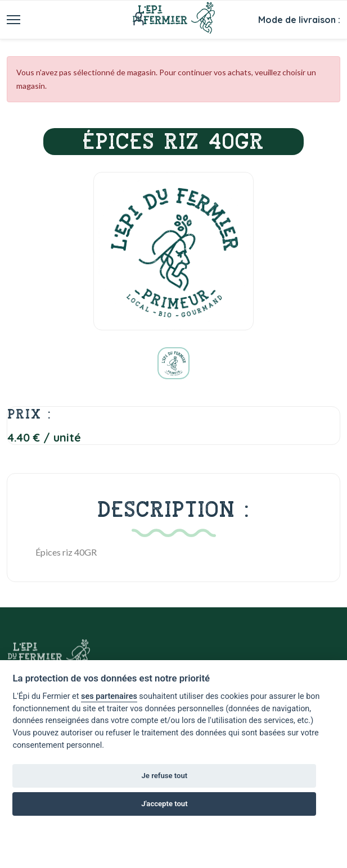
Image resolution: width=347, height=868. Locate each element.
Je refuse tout (165, 776)
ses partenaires (109, 696)
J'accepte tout (164, 804)
